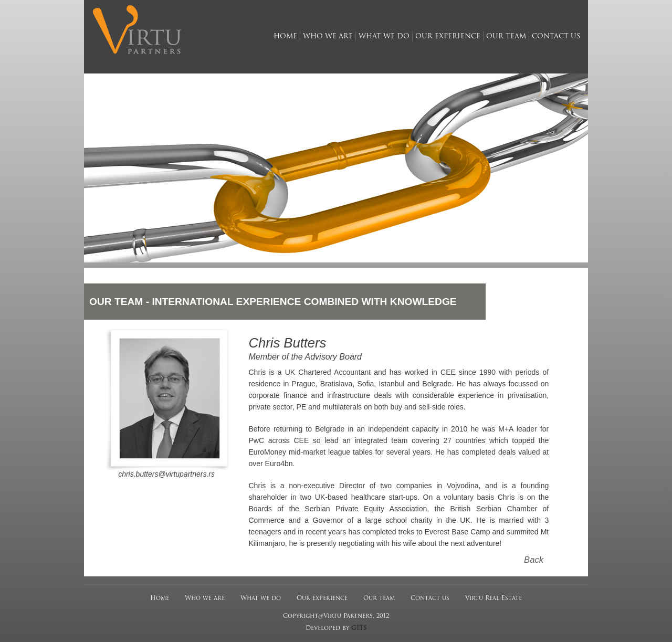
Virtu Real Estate (493, 599)
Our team (379, 599)
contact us (556, 36)
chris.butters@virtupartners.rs (166, 474)
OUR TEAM (116, 302)
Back (534, 560)
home (285, 36)
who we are (328, 36)
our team (506, 36)
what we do (384, 36)
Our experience (322, 599)
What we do (261, 599)
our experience (448, 36)
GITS (359, 629)
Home (160, 599)
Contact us (430, 599)
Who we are (205, 599)
